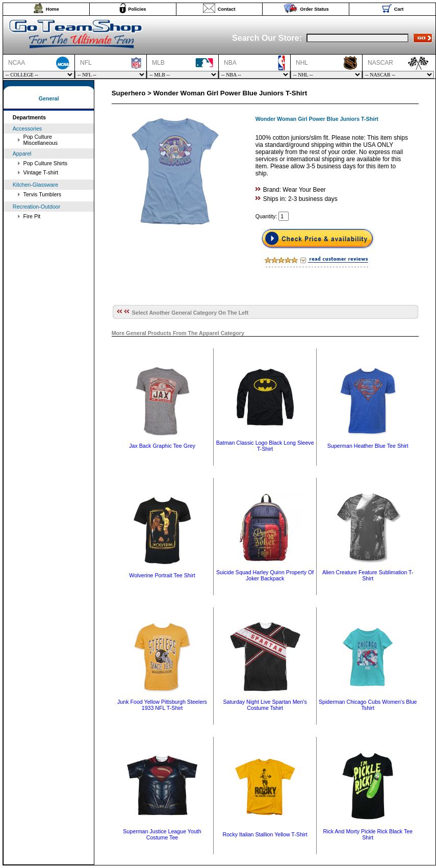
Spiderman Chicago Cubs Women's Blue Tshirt (368, 705)
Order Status (314, 9)
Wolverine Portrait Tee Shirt (162, 575)
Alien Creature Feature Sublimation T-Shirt (368, 575)
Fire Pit (32, 216)
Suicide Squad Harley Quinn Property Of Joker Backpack (265, 575)
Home (53, 9)
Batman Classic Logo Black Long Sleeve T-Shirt (265, 446)
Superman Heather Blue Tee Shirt (368, 446)
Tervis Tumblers (43, 194)
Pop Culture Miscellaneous (41, 140)
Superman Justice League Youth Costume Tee (162, 834)
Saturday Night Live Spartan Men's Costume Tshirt (265, 705)
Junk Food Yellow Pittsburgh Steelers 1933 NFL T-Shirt (162, 705)
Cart (399, 9)
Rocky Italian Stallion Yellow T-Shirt (265, 834)
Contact (227, 9)
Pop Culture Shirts (45, 163)
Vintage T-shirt (41, 172)
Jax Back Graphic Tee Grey (162, 446)
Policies (137, 9)
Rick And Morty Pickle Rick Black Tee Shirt (368, 834)
